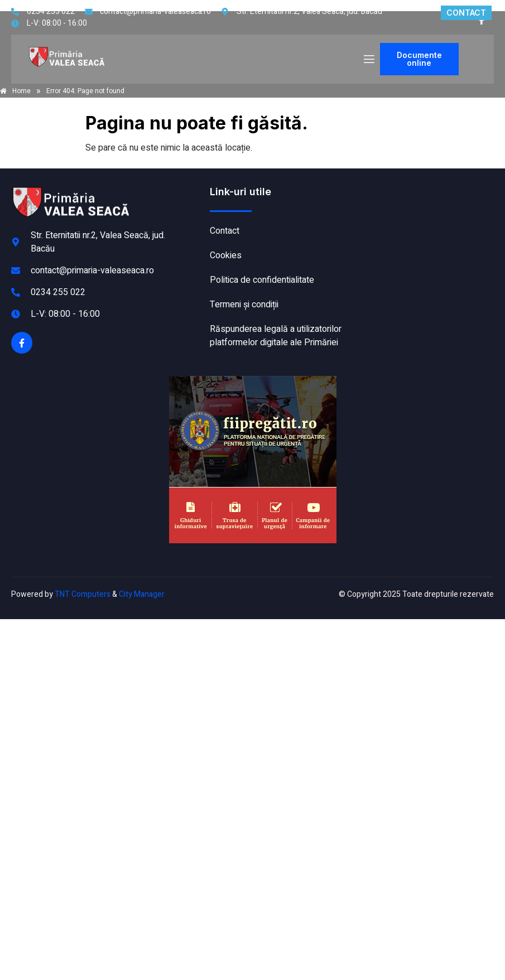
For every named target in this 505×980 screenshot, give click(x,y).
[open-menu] (368, 59)
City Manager (142, 594)
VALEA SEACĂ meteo (423, 227)
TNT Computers (83, 594)
